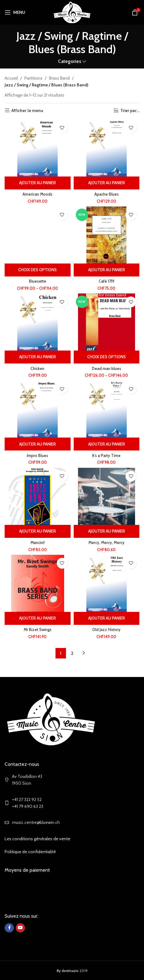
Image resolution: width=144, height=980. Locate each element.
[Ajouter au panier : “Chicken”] (38, 357)
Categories (70, 61)
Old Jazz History (106, 630)
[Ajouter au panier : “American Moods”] (38, 183)
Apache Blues (107, 194)
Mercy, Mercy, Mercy (107, 543)
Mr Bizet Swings (38, 630)
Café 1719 (107, 281)
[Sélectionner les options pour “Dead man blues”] (107, 357)
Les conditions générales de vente (37, 839)
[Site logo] (72, 12)
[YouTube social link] (20, 928)
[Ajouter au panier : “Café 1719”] (107, 270)
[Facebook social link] (9, 928)
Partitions (33, 78)
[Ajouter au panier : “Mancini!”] (38, 531)
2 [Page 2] (72, 653)
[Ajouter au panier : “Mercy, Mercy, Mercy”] (107, 531)
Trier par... (130, 111)
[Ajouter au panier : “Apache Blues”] (107, 183)
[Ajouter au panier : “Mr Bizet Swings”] (38, 618)
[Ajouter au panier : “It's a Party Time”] (107, 444)
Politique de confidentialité (30, 852)
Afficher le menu (27, 111)
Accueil (11, 78)
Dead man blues (107, 369)
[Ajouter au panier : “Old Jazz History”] (107, 618)
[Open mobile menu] (15, 12)
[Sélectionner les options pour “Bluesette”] (38, 270)
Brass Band (59, 78)
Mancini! (38, 543)
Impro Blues (37, 456)
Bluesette (38, 281)
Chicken (37, 369)
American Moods (37, 194)
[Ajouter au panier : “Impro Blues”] (38, 444)
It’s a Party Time (106, 456)
